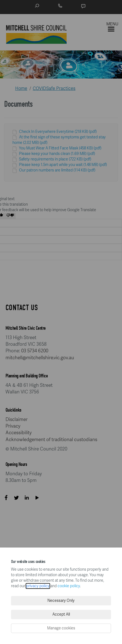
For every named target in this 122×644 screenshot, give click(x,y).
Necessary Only (61, 601)
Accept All (61, 614)
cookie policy (69, 586)
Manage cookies (61, 628)
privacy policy (38, 586)
